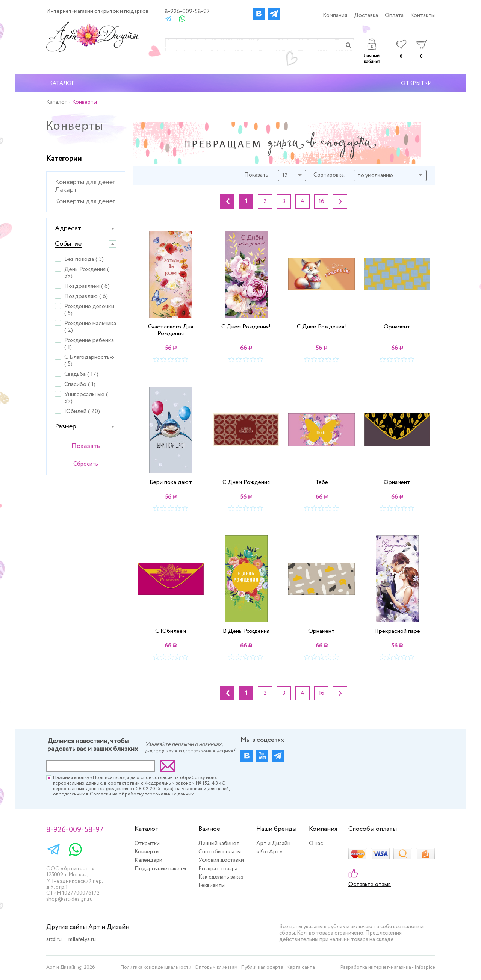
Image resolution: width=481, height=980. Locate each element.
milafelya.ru (82, 940)
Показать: (257, 175)
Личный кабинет (372, 52)
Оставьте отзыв (370, 884)
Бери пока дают (171, 482)
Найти (348, 45)
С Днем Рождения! (246, 327)
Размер (66, 427)
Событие (68, 244)
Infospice (425, 967)
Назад (227, 201)
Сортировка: (330, 175)
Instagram (274, 14)
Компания (335, 15)
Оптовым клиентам (216, 968)
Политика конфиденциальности (156, 968)
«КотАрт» (269, 852)
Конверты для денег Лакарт (85, 186)
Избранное (401, 49)
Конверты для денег (85, 201)
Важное (209, 829)
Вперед (340, 201)
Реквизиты (212, 885)
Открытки (416, 83)
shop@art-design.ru (70, 899)
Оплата (394, 15)
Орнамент (397, 327)
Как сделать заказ (221, 877)
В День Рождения (246, 631)
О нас (316, 844)
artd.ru (54, 940)
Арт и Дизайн (273, 844)
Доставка (366, 15)
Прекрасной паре (397, 631)
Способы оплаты (220, 852)
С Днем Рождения (246, 482)
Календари (148, 860)
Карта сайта (301, 968)
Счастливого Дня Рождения (171, 330)
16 (321, 201)
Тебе (322, 482)
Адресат (68, 229)
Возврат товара (218, 869)
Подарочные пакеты (160, 869)
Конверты (147, 852)
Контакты (423, 15)
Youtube (262, 756)
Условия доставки (221, 860)
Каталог (62, 83)
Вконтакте (259, 14)
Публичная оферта (262, 968)
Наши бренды (276, 829)
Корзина (421, 49)
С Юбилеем (171, 631)
